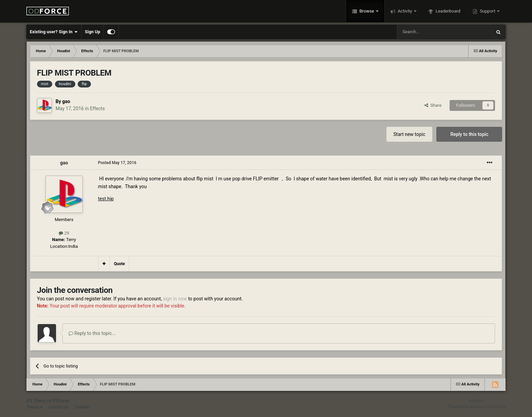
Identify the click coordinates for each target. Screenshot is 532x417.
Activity (405, 11)
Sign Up (92, 32)
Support (488, 11)
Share (433, 105)
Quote (119, 264)
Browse (367, 11)
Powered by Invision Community (477, 407)
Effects (97, 108)
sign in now (175, 299)
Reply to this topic (469, 134)
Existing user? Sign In (54, 32)
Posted (117, 163)
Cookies (82, 407)
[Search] (428, 32)
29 (64, 233)
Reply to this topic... (92, 333)
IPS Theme (36, 401)
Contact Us (59, 407)
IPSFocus (61, 401)
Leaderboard (448, 11)
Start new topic (410, 134)
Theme (34, 407)
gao (66, 101)
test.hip (106, 199)
